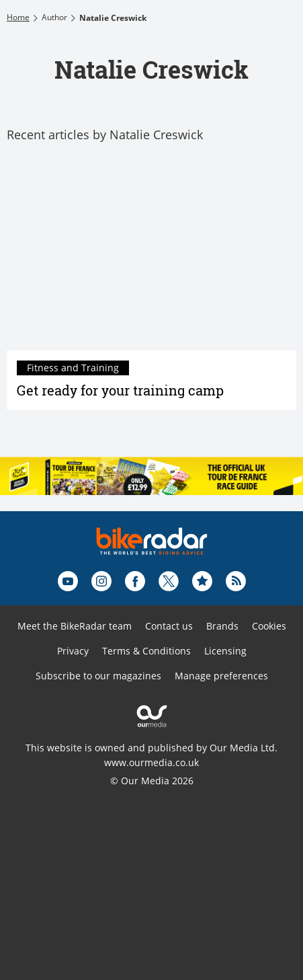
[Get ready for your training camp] (151, 254)
